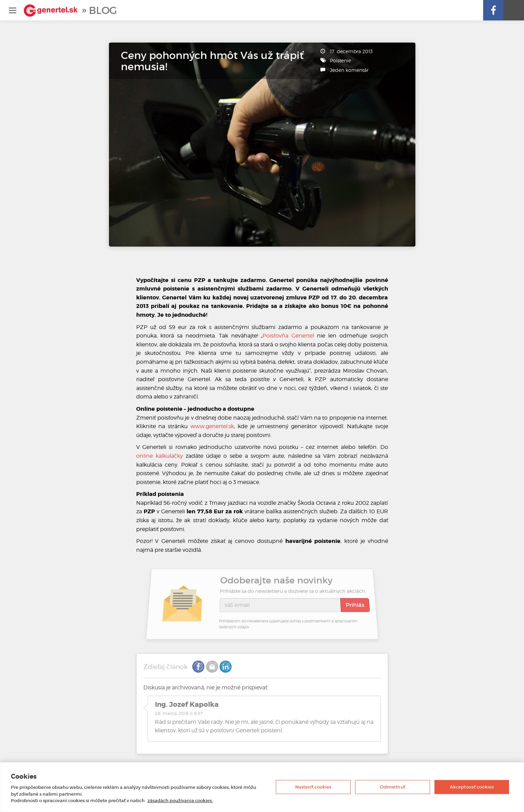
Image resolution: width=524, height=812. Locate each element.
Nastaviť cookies (313, 787)
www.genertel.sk (212, 426)
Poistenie (340, 60)
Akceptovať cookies (472, 787)
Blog (103, 10)
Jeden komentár (349, 70)
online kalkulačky (160, 456)
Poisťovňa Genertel (288, 336)
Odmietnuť (393, 787)
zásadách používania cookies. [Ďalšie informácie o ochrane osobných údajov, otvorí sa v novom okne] (180, 801)
